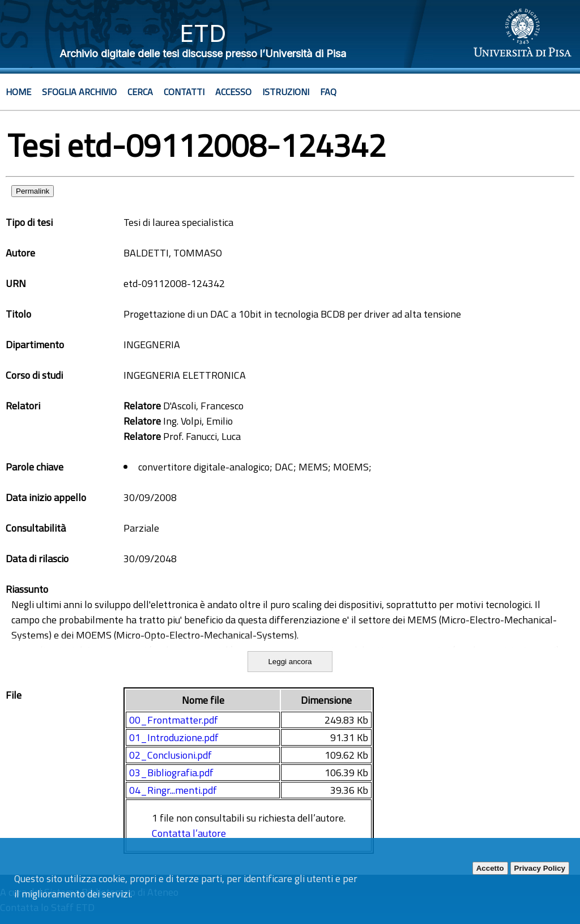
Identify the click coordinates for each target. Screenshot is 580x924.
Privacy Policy (540, 868)
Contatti (184, 92)
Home (18, 92)
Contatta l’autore (189, 833)
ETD (203, 33)
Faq (328, 92)
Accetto (490, 868)
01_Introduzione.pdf (174, 737)
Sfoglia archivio (79, 92)
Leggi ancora (290, 662)
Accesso (233, 92)
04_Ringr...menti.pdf (173, 790)
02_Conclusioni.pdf (170, 755)
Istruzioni (286, 92)
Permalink (33, 191)
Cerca (140, 92)
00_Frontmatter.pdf (174, 720)
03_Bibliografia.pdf (171, 773)
